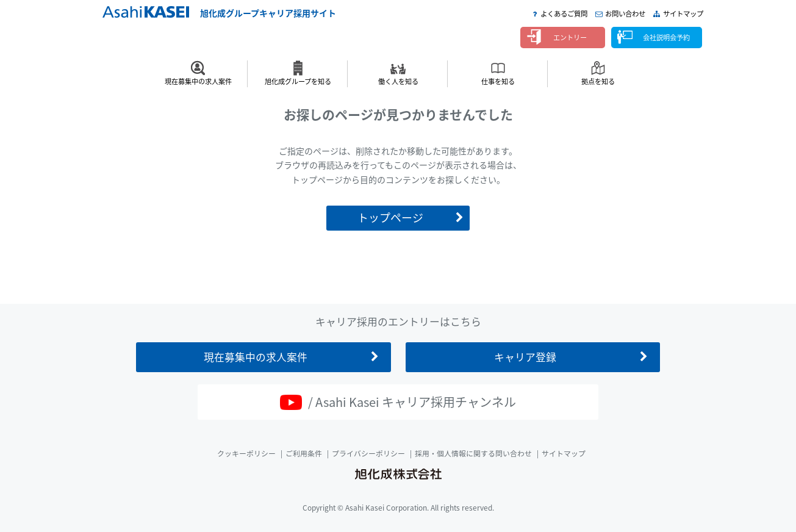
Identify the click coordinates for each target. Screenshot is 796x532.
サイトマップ (683, 14)
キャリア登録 (525, 357)
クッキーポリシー (246, 453)
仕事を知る (498, 81)
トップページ (390, 217)
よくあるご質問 (564, 14)
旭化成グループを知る (298, 81)
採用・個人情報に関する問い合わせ (473, 453)
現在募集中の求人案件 (198, 81)
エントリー (570, 38)
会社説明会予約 (666, 38)
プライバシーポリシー (368, 453)
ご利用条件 (304, 453)
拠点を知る (598, 81)
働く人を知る (398, 81)
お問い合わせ (625, 14)
